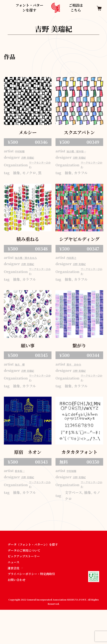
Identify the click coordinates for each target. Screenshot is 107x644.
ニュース (15, 594)
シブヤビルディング (79, 247)
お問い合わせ (18, 614)
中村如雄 (23, 153)
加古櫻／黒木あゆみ (33, 266)
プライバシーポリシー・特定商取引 (36, 607)
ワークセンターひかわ (39, 170)
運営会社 (17, 600)
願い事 (28, 360)
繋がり (79, 360)
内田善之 (75, 266)
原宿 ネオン (28, 474)
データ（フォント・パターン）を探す (37, 574)
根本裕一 (23, 494)
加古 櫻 (23, 380)
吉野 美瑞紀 (32, 160)
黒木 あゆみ (79, 380)
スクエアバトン (79, 133)
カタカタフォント (79, 474)
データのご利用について (27, 580)
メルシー (28, 133)
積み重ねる (28, 247)
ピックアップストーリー (27, 587)
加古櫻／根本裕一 (82, 153)
